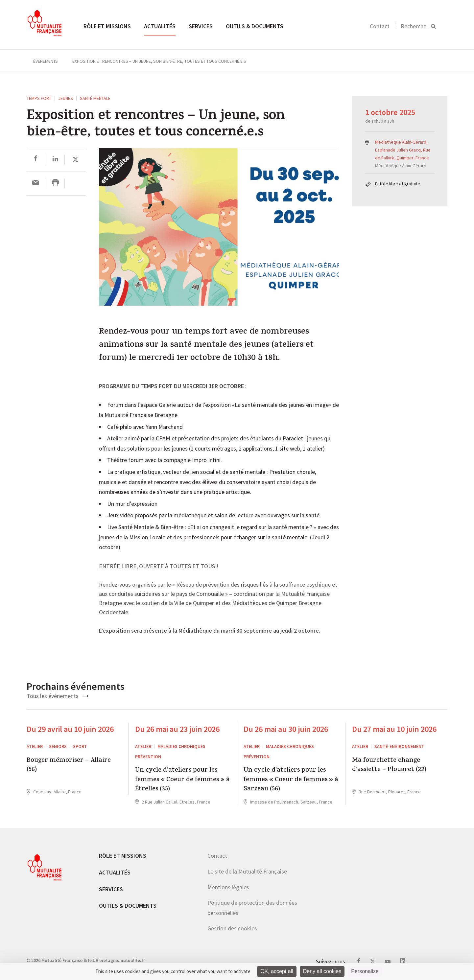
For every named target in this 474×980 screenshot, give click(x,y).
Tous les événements (58, 696)
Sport (80, 746)
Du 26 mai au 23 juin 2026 (177, 729)
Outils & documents (255, 26)
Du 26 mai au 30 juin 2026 (286, 729)
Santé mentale (95, 98)
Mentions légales (228, 887)
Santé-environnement (399, 746)
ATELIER (35, 746)
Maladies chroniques (181, 746)
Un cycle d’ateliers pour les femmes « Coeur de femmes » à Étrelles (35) (182, 780)
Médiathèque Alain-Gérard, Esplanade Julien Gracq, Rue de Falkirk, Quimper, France (403, 150)
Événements (46, 61)
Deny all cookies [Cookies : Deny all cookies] (322, 971)
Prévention (148, 757)
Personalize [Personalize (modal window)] (365, 971)
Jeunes (66, 98)
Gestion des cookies (232, 928)
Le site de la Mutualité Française (247, 871)
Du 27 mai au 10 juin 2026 (394, 729)
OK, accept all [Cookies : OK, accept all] (277, 971)
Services (201, 26)
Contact (380, 26)
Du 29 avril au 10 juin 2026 (70, 729)
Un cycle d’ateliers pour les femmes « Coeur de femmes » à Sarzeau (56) (291, 780)
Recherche (414, 26)
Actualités (160, 26)
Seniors (58, 746)
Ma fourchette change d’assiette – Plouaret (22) (389, 766)
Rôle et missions (107, 26)
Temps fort (39, 98)
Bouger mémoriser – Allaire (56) (69, 766)
